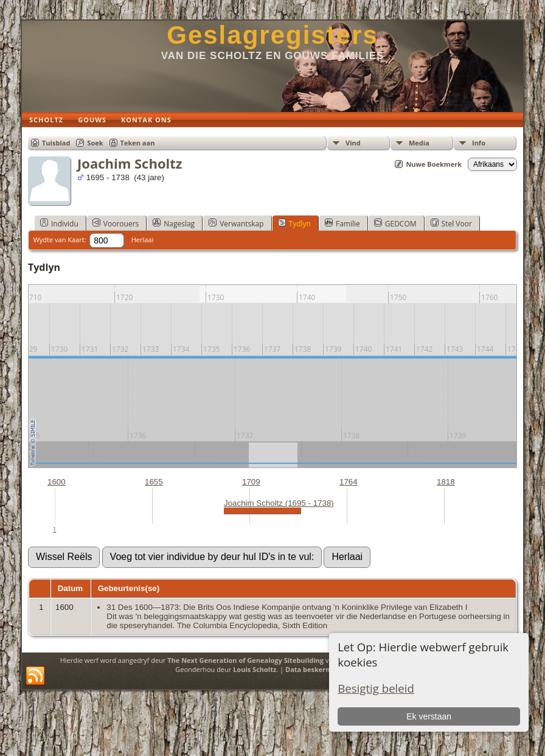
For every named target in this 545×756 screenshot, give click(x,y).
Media (419, 143)
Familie (342, 223)
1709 (251, 482)
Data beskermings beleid (327, 669)
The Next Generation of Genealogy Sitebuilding (245, 660)
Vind (353, 143)
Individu (59, 223)
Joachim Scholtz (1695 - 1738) (279, 503)
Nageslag (174, 223)
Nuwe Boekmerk (434, 164)
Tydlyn (294, 223)
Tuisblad (56, 143)
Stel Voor (451, 223)
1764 (349, 482)
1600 (57, 482)
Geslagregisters (272, 35)
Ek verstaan (429, 716)
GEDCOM (395, 223)
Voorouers (116, 223)
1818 (446, 482)
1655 (154, 482)
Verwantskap (236, 223)
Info (479, 143)
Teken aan (138, 143)
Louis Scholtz (255, 669)
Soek (95, 143)
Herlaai (143, 240)
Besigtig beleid (376, 688)
